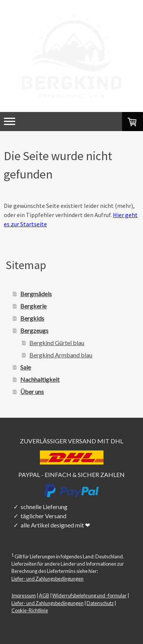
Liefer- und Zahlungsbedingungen (47, 579)
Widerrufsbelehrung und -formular (89, 595)
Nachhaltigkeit (40, 379)
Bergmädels (36, 294)
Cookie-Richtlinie (30, 610)
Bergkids (32, 318)
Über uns (32, 392)
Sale (26, 367)
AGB (44, 595)
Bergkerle (33, 306)
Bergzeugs (34, 330)
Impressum (24, 595)
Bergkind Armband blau (61, 355)
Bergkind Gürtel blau (57, 343)
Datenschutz (100, 603)
